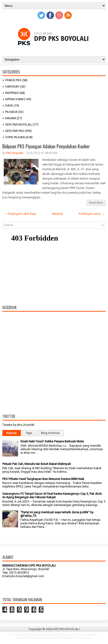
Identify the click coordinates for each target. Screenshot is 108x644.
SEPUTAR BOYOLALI (19, 125)
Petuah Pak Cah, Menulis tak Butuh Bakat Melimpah (37, 464)
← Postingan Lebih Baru (20, 214)
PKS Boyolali (15, 153)
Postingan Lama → (91, 214)
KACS (56, 635)
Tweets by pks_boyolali (18, 425)
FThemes (29, 635)
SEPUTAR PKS (15, 131)
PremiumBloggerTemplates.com (37, 638)
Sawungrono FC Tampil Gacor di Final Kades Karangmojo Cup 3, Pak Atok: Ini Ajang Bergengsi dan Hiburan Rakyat (52, 495)
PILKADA (11, 112)
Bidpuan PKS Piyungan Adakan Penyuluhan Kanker (46, 146)
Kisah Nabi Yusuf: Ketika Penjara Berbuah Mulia (52, 441)
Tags (29, 433)
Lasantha (91, 635)
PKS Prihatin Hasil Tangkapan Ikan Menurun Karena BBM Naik (43, 479)
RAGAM (11, 118)
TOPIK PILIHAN (15, 137)
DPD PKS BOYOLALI (66, 629)
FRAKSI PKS (13, 80)
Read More (96, 203)
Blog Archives (50, 433)
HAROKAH (12, 86)
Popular (12, 433)
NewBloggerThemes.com (76, 638)
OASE (9, 105)
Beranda (58, 214)
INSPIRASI (12, 93)
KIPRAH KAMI (14, 99)
